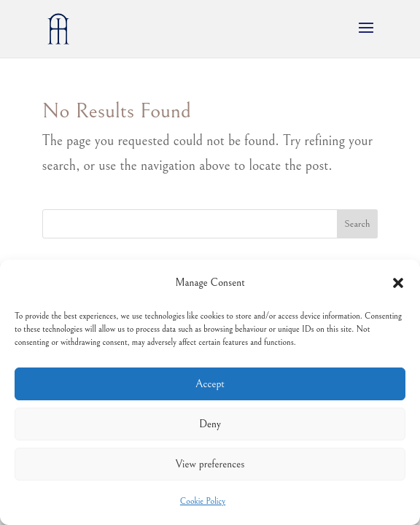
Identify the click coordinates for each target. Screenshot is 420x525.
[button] (398, 283)
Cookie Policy (203, 501)
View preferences (210, 464)
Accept (210, 384)
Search (357, 224)
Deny (210, 424)
